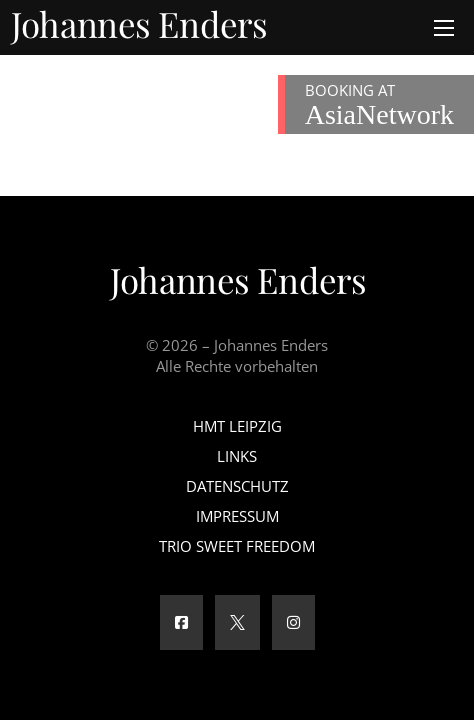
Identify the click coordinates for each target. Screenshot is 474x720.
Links (237, 456)
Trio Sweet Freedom (237, 546)
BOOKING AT (379, 105)
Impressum (237, 516)
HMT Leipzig (237, 426)
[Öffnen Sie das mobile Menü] (444, 28)
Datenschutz (237, 486)
